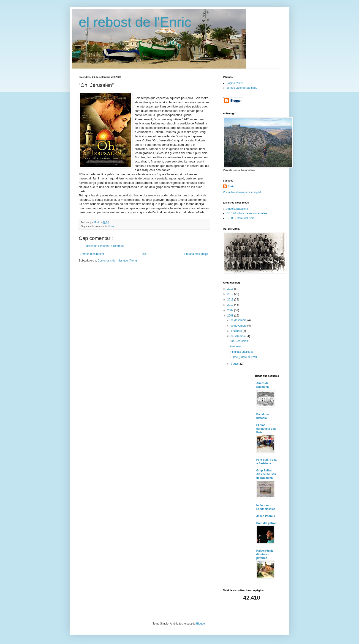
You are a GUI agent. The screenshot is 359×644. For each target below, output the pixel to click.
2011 (231, 300)
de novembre (239, 326)
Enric (231, 186)
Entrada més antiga (196, 254)
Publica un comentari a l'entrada (104, 246)
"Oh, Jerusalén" (239, 341)
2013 (231, 289)
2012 (231, 294)
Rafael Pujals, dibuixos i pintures (265, 554)
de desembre (239, 320)
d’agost (235, 364)
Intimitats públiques (242, 352)
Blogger (201, 624)
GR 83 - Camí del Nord (241, 218)
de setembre (239, 336)
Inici (144, 254)
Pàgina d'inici (234, 83)
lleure (112, 226)
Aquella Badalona (237, 209)
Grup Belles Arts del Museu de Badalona (266, 474)
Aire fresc (236, 346)
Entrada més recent (92, 254)
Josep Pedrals (266, 516)
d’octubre (237, 331)
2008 (231, 316)
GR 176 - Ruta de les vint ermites (247, 213)
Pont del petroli (266, 523)
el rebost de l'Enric (135, 22)
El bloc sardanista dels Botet (266, 429)
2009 (231, 310)
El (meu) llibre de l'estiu (244, 357)
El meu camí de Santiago (242, 88)
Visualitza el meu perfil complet (242, 192)
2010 (231, 305)
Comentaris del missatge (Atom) (117, 261)
